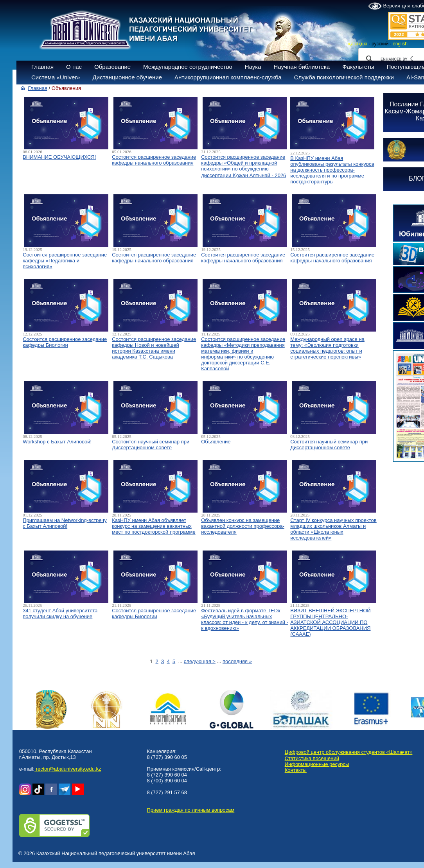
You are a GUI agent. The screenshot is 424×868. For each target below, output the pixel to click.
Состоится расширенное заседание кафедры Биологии (65, 342)
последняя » (237, 661)
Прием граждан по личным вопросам (190, 810)
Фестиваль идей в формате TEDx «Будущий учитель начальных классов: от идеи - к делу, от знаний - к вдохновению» (245, 619)
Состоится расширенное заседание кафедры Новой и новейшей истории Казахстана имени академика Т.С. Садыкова (154, 348)
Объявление (216, 442)
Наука (253, 67)
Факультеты (358, 67)
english (400, 44)
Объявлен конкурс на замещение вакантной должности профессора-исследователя (243, 526)
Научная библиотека (302, 67)
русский (380, 44)
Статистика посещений (312, 758)
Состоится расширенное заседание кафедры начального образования (154, 160)
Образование (112, 67)
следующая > (200, 661)
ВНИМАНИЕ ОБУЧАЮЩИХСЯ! (59, 157)
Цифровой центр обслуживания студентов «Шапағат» (349, 752)
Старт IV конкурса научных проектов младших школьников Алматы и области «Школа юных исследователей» (333, 529)
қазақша (358, 44)
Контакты (296, 770)
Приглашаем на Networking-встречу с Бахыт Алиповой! (65, 523)
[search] (397, 59)
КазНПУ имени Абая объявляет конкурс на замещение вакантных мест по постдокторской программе (154, 526)
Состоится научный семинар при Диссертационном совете (151, 445)
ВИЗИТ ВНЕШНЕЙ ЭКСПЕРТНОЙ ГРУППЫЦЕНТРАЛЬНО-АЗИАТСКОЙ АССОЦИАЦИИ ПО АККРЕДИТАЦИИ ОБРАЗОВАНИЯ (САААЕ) (330, 622)
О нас (74, 67)
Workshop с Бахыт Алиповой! (57, 442)
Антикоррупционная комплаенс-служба (228, 77)
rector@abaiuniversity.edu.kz (68, 769)
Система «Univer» (56, 77)
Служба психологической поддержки (344, 77)
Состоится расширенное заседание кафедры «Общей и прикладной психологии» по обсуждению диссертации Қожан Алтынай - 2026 (243, 166)
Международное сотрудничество (188, 67)
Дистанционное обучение (127, 77)
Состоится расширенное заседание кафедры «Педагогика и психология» (65, 261)
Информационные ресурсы (317, 764)
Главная (42, 67)
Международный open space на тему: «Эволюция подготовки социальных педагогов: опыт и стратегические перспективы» (327, 348)
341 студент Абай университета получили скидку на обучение (60, 613)
